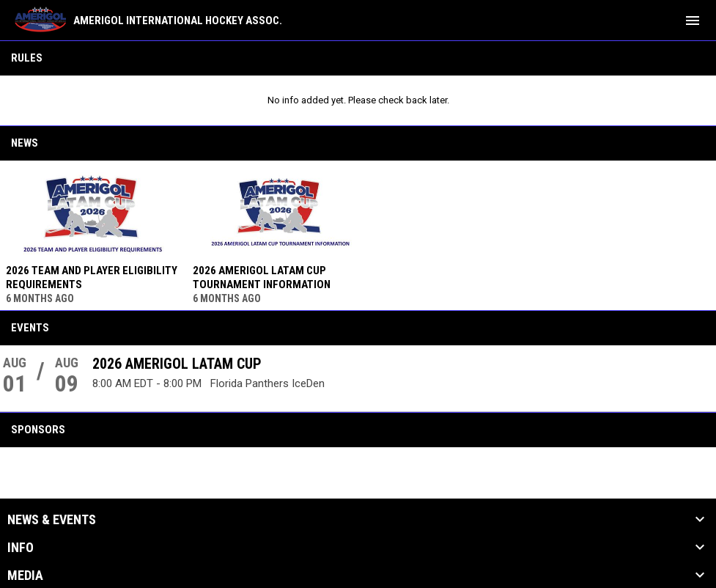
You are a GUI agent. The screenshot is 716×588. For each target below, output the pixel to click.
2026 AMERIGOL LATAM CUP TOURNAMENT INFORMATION (262, 278)
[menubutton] (693, 21)
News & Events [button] (52, 520)
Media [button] (25, 576)
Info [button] (21, 548)
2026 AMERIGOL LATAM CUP (177, 364)
